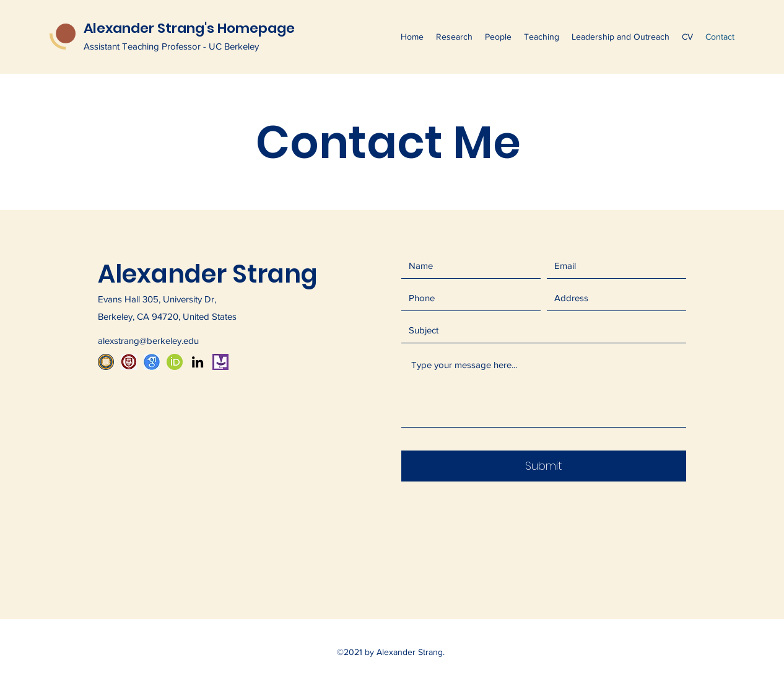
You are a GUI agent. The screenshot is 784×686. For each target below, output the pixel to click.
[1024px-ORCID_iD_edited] (175, 362)
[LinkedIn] (198, 362)
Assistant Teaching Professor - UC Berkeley (171, 46)
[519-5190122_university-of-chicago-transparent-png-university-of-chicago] (129, 362)
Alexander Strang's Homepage (189, 28)
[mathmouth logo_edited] (220, 362)
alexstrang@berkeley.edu (148, 341)
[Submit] (544, 466)
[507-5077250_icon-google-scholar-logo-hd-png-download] (152, 362)
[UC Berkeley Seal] (106, 362)
